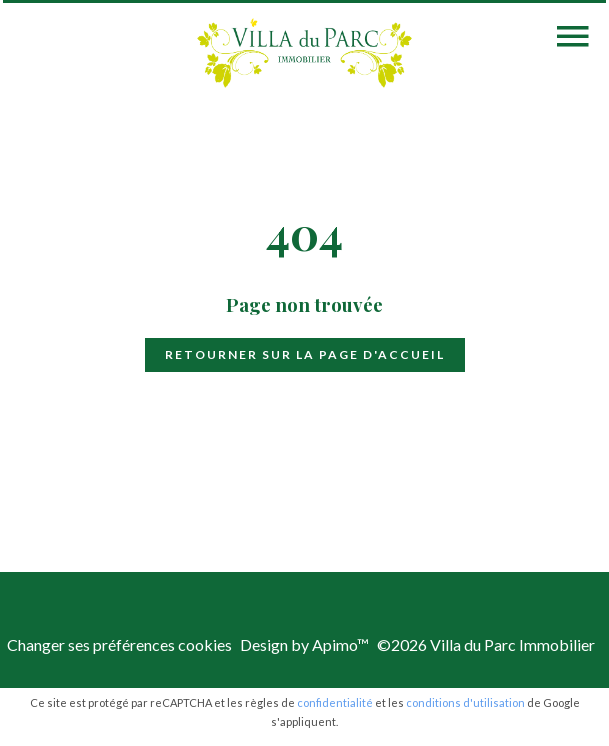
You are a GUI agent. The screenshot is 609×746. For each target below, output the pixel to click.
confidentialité (335, 702)
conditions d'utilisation (465, 702)
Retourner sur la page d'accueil (305, 354)
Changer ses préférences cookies (119, 644)
